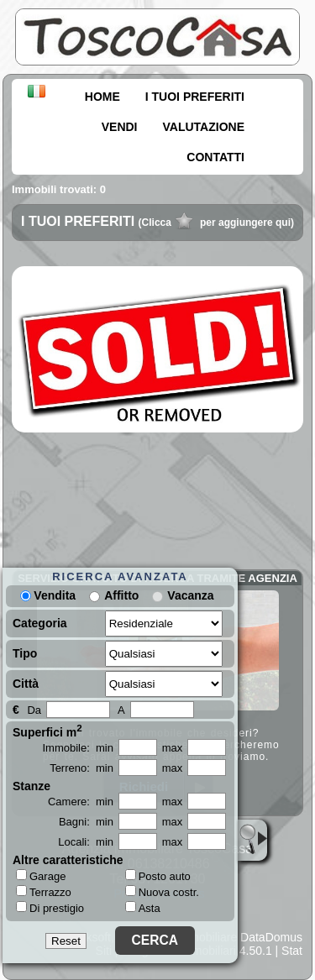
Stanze (31, 786)
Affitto (121, 595)
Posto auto (158, 876)
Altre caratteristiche (68, 860)
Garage (41, 876)
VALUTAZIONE (204, 127)
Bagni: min (86, 822)
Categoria (40, 623)
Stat (292, 951)
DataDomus (271, 937)
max (173, 748)
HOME (102, 97)
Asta (143, 908)
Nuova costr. (162, 892)
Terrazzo (44, 892)
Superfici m (47, 731)
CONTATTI (215, 157)
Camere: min (81, 802)
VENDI (120, 127)
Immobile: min (78, 748)
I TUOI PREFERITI (195, 97)
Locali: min (86, 842)
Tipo (25, 653)
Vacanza (190, 595)
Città (26, 684)
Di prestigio (50, 908)
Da (34, 710)
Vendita (48, 595)
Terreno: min (81, 768)
